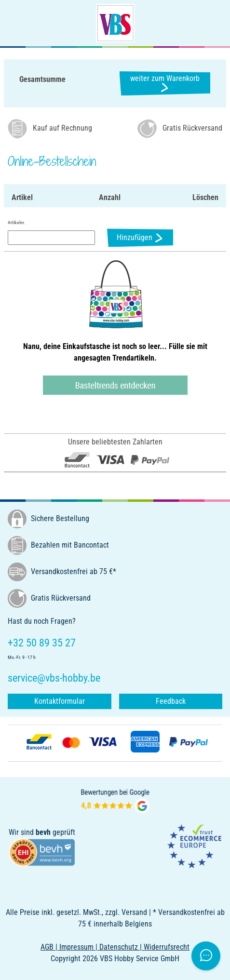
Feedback (171, 701)
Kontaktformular (60, 701)
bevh (43, 832)
